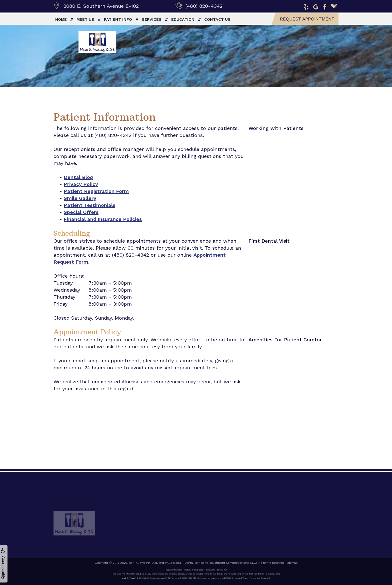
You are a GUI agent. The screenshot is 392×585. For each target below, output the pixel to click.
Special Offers (81, 212)
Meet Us (85, 19)
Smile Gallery (80, 198)
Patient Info (118, 19)
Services (152, 19)
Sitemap (292, 563)
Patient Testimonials (89, 205)
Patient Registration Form (96, 191)
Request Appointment (307, 19)
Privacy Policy (81, 184)
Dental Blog (78, 177)
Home (61, 19)
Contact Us (217, 19)
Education (183, 19)
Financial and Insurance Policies (103, 219)
